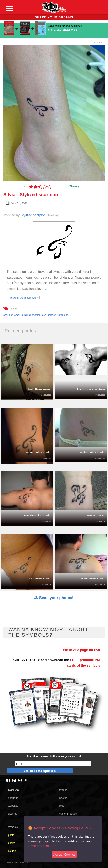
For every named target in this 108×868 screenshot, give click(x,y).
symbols (13, 827)
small (17, 315)
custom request (69, 814)
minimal (26, 315)
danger (52, 315)
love (44, 315)
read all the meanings (24, 298)
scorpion (8, 315)
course (12, 851)
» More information (42, 846)
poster (12, 835)
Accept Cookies (64, 854)
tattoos (63, 790)
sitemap (13, 814)
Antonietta (63, 315)
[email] (53, 764)
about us (13, 798)
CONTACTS (15, 790)
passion (36, 315)
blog (62, 806)
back (98, 43)
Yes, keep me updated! (40, 771)
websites (13, 806)
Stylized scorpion (33, 215)
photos (63, 798)
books (11, 843)
